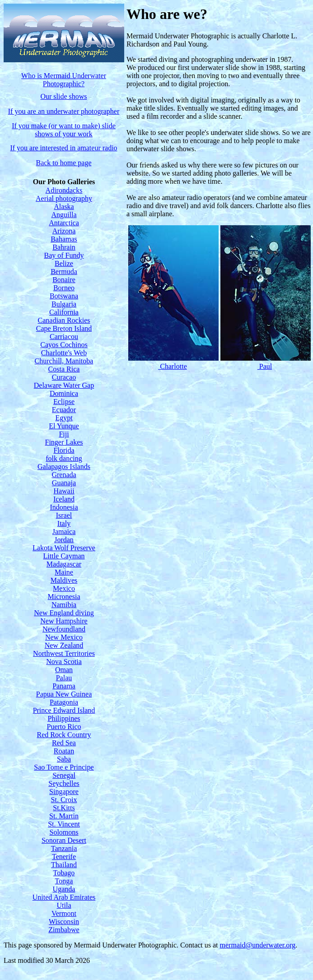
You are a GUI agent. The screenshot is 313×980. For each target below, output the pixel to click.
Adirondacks (64, 190)
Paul (265, 366)
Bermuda (64, 272)
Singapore (64, 792)
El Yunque (64, 426)
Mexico (64, 588)
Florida (64, 450)
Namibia (64, 605)
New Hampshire (64, 621)
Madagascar (64, 564)
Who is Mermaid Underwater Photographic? (64, 80)
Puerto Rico (64, 727)
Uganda (64, 889)
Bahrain (64, 247)
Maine (64, 572)
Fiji (64, 434)
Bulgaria (64, 304)
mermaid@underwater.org (258, 945)
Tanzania (64, 848)
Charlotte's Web (64, 353)
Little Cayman (64, 556)
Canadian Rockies (64, 320)
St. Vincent (64, 824)
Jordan (64, 540)
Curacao (64, 377)
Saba (64, 759)
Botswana (64, 296)
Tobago (64, 873)
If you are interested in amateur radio (63, 148)
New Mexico (64, 637)
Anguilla (64, 215)
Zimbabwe (64, 930)
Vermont (64, 913)
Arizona (64, 231)
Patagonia (64, 702)
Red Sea (64, 743)
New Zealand (64, 645)
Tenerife (64, 857)
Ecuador (64, 410)
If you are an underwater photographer (64, 111)
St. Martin (64, 816)
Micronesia (64, 597)
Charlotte (173, 366)
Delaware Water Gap (64, 385)
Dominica (64, 393)
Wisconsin (64, 922)
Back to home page (63, 163)
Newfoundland (64, 629)
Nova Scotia (64, 662)
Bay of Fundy (64, 255)
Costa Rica (64, 369)
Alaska (64, 207)
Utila (64, 905)
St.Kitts (64, 808)
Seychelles (64, 783)
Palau (64, 678)
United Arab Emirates (64, 897)
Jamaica (64, 532)
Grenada (64, 475)
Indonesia (64, 507)
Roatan (64, 751)
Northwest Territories (64, 653)
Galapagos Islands (64, 467)
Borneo (64, 288)
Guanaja (64, 483)
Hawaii (64, 491)
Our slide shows (63, 96)
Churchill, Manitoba (64, 361)
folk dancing (64, 458)
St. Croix (64, 800)
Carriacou (64, 337)
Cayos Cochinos (64, 345)
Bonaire (64, 280)
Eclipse (64, 402)
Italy (64, 523)
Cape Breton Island (64, 328)
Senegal (64, 775)
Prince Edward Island (64, 710)
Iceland (64, 499)
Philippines (64, 718)
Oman (64, 670)
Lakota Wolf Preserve (64, 548)
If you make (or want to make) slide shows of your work (64, 130)
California (64, 312)
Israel (64, 515)
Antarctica (64, 223)
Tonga (64, 881)
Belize (64, 263)
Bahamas (64, 239)
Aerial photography (64, 198)
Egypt (64, 418)
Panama (64, 686)
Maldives (64, 580)
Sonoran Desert (64, 840)
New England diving (64, 613)
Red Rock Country (64, 735)
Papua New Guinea (64, 694)
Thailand (64, 865)
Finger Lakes (64, 442)
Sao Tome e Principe (64, 767)
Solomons (64, 832)
